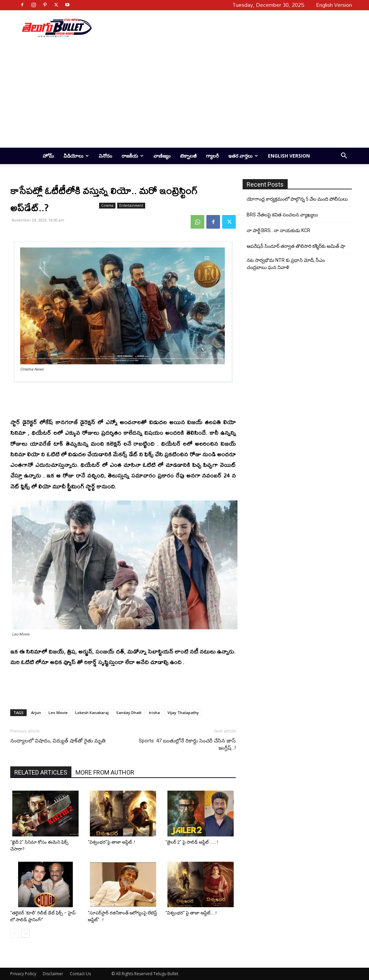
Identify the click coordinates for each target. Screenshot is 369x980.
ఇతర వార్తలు (243, 156)
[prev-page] (15, 933)
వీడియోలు (76, 156)
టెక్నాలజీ (188, 156)
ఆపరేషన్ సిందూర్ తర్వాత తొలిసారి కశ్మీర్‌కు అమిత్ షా (296, 246)
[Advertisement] (224, 28)
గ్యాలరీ (212, 156)
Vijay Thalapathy (183, 713)
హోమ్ (48, 156)
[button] (344, 156)
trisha (154, 713)
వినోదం (105, 156)
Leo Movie (58, 713)
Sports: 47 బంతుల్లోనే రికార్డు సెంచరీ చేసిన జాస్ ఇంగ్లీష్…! (187, 744)
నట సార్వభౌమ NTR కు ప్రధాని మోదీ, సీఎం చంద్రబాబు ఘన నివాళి (286, 264)
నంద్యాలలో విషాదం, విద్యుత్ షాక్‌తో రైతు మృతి (58, 741)
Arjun (36, 713)
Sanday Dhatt (129, 713)
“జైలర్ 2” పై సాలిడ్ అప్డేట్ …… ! (192, 842)
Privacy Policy (23, 974)
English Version (289, 156)
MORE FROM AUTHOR (105, 772)
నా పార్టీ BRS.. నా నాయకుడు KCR (278, 230)
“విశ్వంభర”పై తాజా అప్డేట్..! (111, 842)
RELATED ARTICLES (41, 772)
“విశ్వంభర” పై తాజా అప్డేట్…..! (191, 913)
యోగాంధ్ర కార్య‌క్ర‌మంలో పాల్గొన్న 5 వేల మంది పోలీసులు (297, 199)
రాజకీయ (133, 156)
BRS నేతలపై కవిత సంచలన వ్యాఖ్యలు (282, 215)
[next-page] (25, 933)
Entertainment (131, 205)
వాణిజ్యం (162, 156)
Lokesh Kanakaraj (92, 713)
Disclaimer (53, 974)
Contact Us (80, 974)
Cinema (107, 205)
